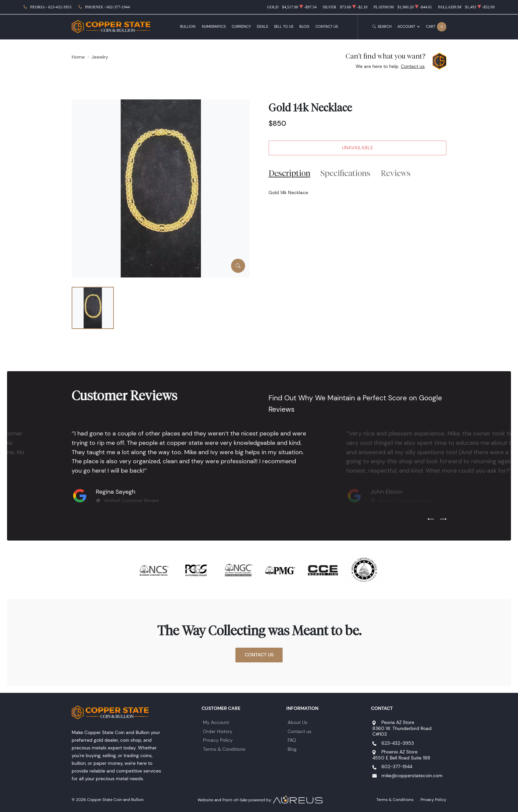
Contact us (413, 66)
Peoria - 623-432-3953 (51, 7)
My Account (216, 722)
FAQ (292, 740)
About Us (298, 722)
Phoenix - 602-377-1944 (107, 7)
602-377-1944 (397, 766)
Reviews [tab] (396, 173)
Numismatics (214, 27)
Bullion (188, 27)
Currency (241, 27)
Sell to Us (284, 27)
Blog (304, 27)
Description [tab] (289, 173)
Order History (218, 731)
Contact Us (327, 27)
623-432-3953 (398, 743)
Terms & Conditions (224, 749)
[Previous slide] (431, 519)
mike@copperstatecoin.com (412, 776)
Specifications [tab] (345, 173)
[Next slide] (443, 519)
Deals (262, 27)
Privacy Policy (218, 740)
